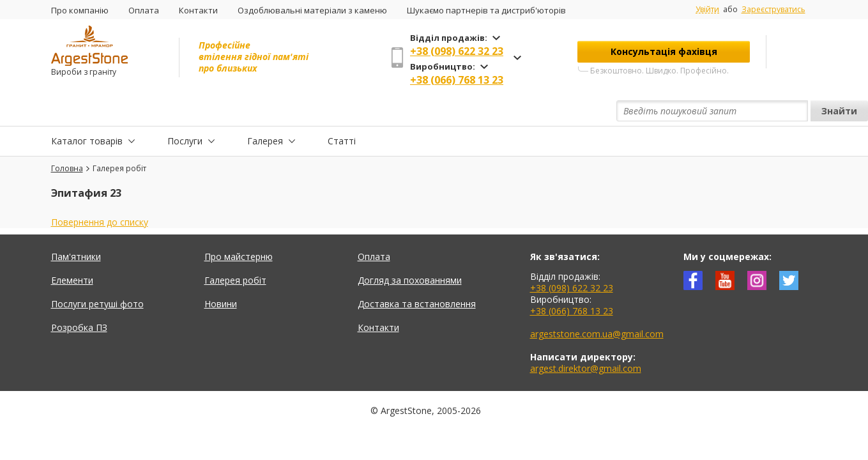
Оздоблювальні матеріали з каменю (312, 10)
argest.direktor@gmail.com (586, 339)
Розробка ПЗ (79, 298)
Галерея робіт (235, 251)
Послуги (185, 111)
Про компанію (80, 10)
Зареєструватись (773, 9)
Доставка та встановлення (417, 274)
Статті (342, 111)
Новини (221, 274)
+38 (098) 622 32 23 (457, 51)
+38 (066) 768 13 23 (457, 80)
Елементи (72, 251)
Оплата (144, 10)
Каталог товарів (87, 111)
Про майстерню (239, 227)
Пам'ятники (76, 227)
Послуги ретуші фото (97, 274)
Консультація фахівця (664, 51)
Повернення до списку (100, 193)
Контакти (198, 10)
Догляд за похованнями (410, 251)
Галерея (265, 111)
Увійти (707, 10)
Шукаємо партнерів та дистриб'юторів (486, 10)
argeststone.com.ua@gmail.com (597, 304)
